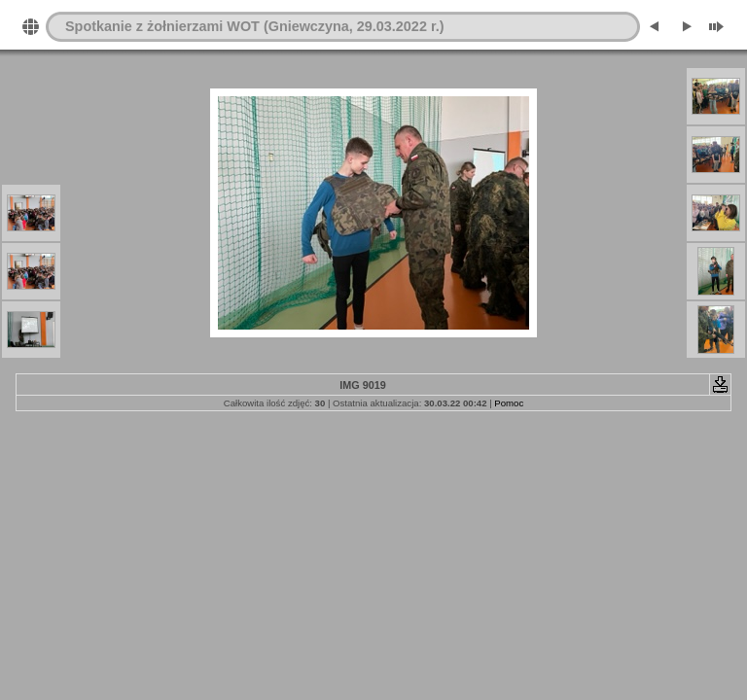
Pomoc (509, 403)
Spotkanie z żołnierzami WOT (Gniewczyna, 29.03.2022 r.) (254, 26)
